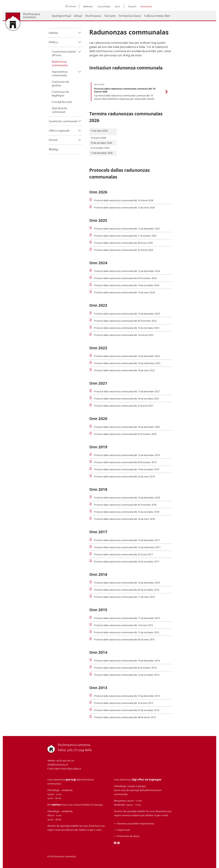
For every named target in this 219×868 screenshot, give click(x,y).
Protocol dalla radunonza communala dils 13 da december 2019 (127, 455)
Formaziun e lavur (130, 16)
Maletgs (54, 149)
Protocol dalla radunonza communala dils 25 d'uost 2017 (123, 554)
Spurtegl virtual (61, 16)
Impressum (124, 830)
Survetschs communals (63, 121)
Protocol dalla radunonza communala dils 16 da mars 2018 (124, 519)
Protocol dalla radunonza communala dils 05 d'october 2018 (125, 505)
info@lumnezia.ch (58, 765)
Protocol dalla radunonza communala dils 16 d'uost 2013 (123, 703)
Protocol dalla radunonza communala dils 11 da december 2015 (127, 618)
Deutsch (132, 6)
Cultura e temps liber (157, 16)
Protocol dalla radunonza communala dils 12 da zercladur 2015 (127, 632)
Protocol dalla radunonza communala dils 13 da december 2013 (127, 696)
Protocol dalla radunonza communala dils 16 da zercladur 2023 (127, 328)
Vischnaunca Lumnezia (32, 16)
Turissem (110, 16)
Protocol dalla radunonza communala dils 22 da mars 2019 (124, 477)
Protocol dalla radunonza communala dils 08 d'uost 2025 (123, 243)
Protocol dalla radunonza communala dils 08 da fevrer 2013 (125, 717)
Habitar (53, 33)
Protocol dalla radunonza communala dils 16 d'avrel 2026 (124, 200)
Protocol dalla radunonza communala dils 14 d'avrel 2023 (124, 335)
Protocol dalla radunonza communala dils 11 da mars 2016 (124, 597)
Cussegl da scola (62, 102)
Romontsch (146, 6)
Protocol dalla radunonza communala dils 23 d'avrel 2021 (124, 406)
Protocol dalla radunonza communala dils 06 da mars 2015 (124, 640)
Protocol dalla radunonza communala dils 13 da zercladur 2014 (127, 675)
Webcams (88, 6)
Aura (117, 6)
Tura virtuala (104, 6)
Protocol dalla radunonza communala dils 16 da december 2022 (127, 356)
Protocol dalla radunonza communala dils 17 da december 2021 (127, 391)
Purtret (53, 140)
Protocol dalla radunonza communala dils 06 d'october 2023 (125, 321)
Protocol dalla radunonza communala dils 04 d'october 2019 (125, 462)
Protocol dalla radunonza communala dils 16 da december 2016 (127, 583)
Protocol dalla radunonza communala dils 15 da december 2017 (127, 540)
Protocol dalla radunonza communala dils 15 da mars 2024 (124, 292)
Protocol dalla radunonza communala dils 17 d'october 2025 (125, 236)
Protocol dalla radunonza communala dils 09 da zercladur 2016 (127, 590)
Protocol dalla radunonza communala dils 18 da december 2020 (127, 427)
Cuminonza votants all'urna (64, 53)
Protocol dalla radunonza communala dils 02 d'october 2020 (125, 434)
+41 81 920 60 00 (65, 761)
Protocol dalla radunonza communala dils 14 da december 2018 (127, 498)
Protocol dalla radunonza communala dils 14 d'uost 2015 (123, 625)
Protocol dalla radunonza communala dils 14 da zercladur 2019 (127, 469)
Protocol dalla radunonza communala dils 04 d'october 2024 (125, 278)
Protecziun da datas (128, 836)
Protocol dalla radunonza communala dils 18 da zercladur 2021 (127, 399)
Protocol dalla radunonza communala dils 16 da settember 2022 (127, 363)
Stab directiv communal (59, 110)
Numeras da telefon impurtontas (136, 824)
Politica (53, 42)
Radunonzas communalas (60, 63)
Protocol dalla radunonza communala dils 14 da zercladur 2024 (127, 285)
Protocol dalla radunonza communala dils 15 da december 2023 (127, 314)
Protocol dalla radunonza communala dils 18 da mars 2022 (124, 370)
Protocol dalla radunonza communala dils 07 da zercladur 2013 (127, 710)
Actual (78, 16)
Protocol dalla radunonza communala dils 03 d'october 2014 (125, 668)
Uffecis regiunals (59, 131)
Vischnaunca (93, 16)
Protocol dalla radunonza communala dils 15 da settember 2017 (127, 547)
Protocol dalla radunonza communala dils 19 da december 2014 (127, 661)
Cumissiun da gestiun (60, 84)
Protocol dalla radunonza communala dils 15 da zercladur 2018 (127, 512)
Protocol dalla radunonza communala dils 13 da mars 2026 (124, 208)
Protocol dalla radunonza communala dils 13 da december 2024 (127, 271)
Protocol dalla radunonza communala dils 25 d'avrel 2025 (124, 250)
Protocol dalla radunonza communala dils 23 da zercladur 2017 (127, 562)
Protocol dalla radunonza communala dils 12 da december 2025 (127, 229)
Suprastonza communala (60, 73)
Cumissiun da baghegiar (60, 94)
